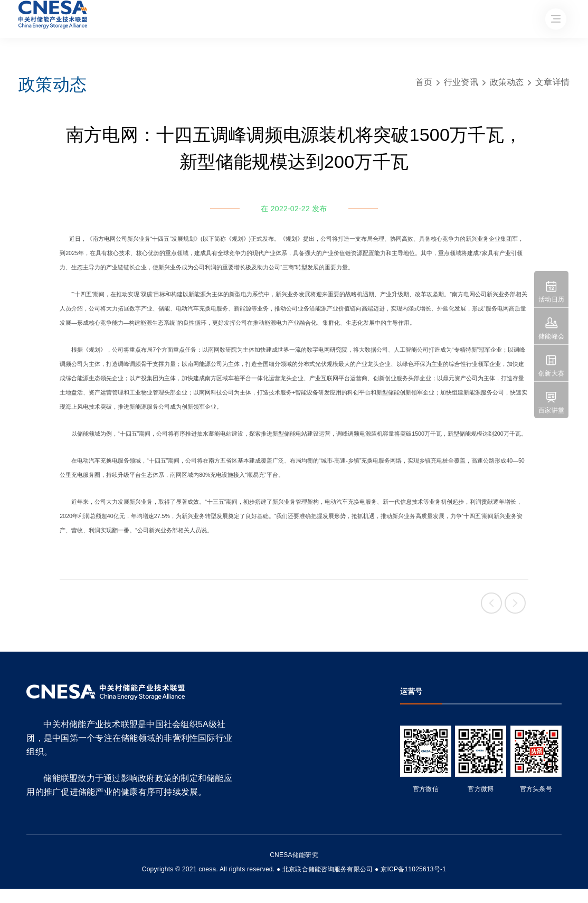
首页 (424, 82)
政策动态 (507, 82)
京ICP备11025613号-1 (413, 869)
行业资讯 (461, 82)
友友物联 (20, 862)
